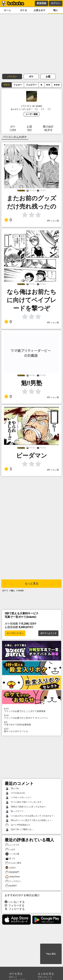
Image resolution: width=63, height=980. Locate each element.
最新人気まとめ (45, 977)
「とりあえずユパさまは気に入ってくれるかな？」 (30, 816)
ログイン (56, 3)
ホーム (7, 10)
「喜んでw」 (13, 789)
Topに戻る (51, 954)
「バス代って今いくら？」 (19, 798)
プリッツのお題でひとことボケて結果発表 (32, 710)
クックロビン (13, 881)
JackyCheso (13, 877)
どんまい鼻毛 (13, 863)
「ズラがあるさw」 (16, 793)
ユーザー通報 (32, 114)
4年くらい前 (53, 221)
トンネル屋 (12, 854)
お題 (48, 76)
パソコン (12, 76)
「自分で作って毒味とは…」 (20, 829)
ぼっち (10, 858)
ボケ (31, 76)
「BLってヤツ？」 (15, 811)
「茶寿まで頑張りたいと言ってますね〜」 (26, 807)
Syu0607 (11, 886)
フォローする (15, 905)
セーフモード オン (15, 633)
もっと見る (32, 584)
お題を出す (39, 10)
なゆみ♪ (11, 868)
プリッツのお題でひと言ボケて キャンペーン (32, 717)
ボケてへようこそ (48, 633)
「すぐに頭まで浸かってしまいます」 (24, 802)
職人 (56, 10)
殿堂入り (13, 977)
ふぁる (10, 849)
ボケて (5, 591)
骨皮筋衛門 (12, 872)
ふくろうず (12, 845)
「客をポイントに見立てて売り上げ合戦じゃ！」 (29, 820)
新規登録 (41, 3)
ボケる (24, 10)
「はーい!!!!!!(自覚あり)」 (19, 825)
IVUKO (21, 591)
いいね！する (15, 902)
